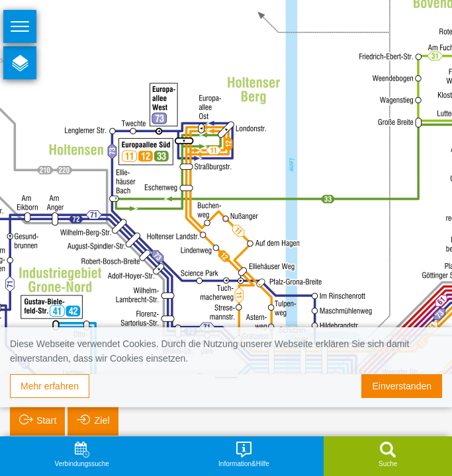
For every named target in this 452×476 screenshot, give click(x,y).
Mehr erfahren (50, 386)
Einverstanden (402, 386)
